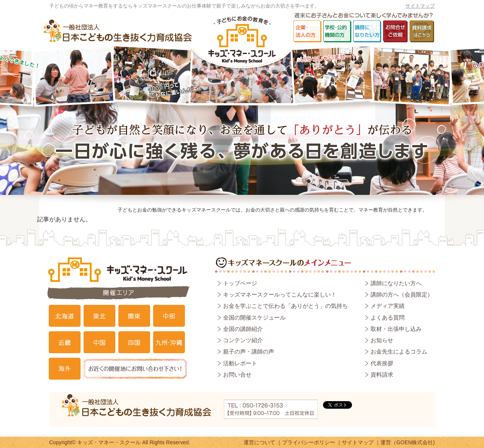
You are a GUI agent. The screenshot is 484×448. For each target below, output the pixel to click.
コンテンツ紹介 (243, 340)
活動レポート (240, 363)
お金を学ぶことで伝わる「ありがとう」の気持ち (285, 306)
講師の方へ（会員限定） (402, 294)
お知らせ (382, 340)
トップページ (240, 283)
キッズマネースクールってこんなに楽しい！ (280, 294)
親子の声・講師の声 (249, 351)
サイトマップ (420, 6)
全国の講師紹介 (243, 329)
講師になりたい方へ (396, 283)
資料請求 (382, 375)
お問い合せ (237, 375)
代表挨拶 (382, 363)
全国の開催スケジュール (254, 317)
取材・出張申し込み (396, 329)
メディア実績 (388, 306)
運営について (259, 442)
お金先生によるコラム (399, 351)
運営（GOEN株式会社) (408, 442)
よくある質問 (388, 317)
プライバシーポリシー (309, 442)
